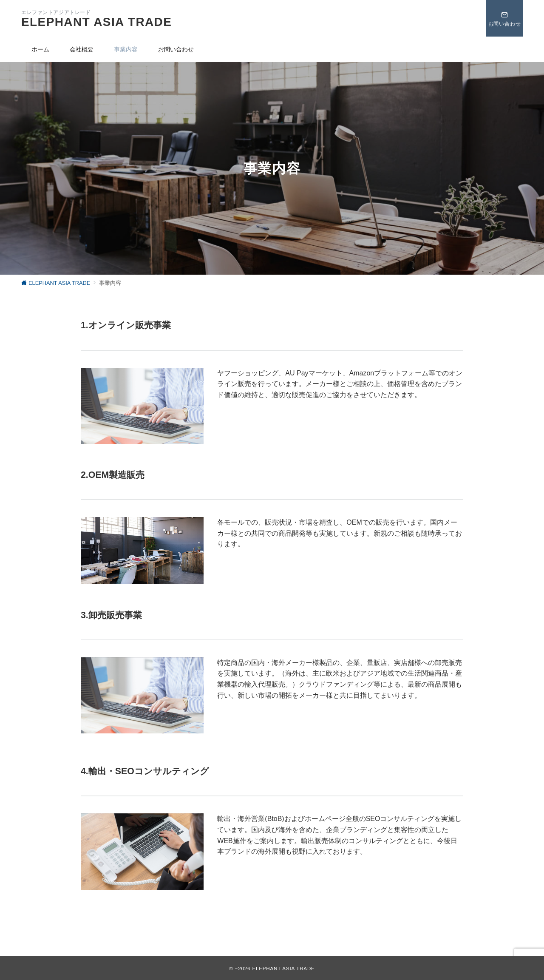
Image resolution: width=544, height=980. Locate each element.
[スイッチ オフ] (504, 18)
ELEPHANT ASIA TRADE (96, 22)
